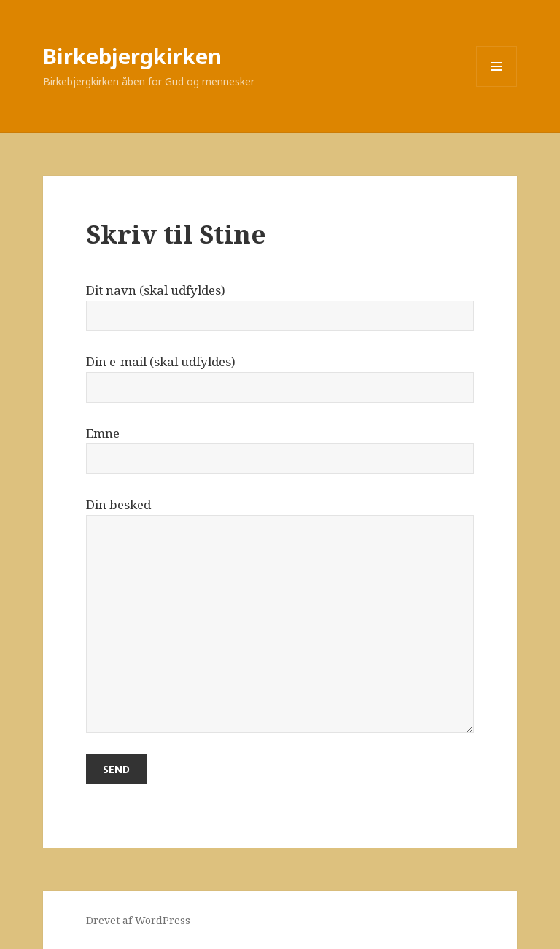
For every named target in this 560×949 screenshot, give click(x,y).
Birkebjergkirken (132, 56)
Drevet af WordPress (138, 920)
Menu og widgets (497, 86)
